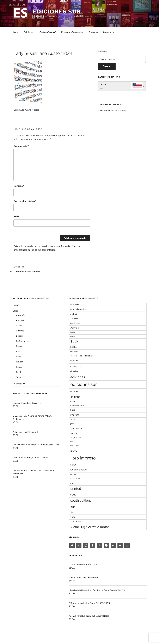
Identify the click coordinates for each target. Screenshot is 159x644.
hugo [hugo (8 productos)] (73, 410)
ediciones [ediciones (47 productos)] (78, 377)
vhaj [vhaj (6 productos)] (72, 512)
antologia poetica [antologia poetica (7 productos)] (78, 309)
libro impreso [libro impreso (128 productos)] (83, 458)
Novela (19, 362)
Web (16, 216)
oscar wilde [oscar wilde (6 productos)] (75, 479)
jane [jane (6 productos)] (72, 424)
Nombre (19, 186)
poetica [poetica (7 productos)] (74, 483)
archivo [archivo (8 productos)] (74, 314)
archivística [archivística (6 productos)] (75, 323)
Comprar (109, 32)
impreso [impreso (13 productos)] (75, 415)
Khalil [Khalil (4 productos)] (72, 442)
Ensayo (20, 346)
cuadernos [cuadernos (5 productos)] (75, 351)
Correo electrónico (25, 201)
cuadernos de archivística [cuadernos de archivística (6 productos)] (81, 356)
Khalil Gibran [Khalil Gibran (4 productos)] (75, 446)
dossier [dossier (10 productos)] (74, 371)
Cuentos (20, 331)
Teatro (19, 377)
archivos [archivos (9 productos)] (75, 318)
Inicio (16, 32)
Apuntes (20, 320)
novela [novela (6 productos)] (73, 474)
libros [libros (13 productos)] (73, 465)
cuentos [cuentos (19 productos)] (75, 366)
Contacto (93, 32)
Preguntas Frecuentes (72, 32)
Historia (20, 351)
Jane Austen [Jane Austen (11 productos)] (77, 429)
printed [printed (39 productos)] (76, 489)
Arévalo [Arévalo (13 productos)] (75, 328)
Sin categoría (19, 384)
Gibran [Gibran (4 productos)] (73, 402)
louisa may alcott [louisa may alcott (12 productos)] (79, 470)
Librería (16, 305)
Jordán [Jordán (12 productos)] (74, 434)
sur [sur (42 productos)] (73, 507)
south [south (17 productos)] (74, 495)
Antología (21, 315)
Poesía (19, 367)
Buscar (107, 66)
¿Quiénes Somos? (47, 32)
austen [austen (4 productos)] (73, 332)
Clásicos (20, 326)
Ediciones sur (57, 12)
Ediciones (29, 32)
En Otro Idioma (23, 341)
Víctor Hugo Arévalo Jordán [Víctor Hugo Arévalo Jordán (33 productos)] (90, 527)
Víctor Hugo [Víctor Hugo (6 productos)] (76, 521)
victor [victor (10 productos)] (73, 517)
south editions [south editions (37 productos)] (81, 500)
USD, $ (103, 85)
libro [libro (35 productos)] (74, 451)
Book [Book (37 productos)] (74, 342)
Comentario (21, 146)
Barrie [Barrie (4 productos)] (73, 336)
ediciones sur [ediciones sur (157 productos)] (84, 384)
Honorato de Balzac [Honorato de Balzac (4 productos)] (77, 406)
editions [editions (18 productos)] (75, 397)
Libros (15, 311)
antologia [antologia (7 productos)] (75, 305)
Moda (19, 357)
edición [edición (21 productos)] (75, 391)
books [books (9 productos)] (73, 347)
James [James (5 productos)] (73, 419)
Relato (19, 372)
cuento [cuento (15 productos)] (74, 361)
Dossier (20, 336)
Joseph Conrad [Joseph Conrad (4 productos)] (76, 438)
